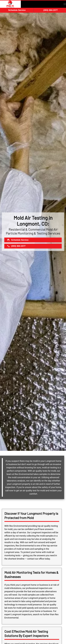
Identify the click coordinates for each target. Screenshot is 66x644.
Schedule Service (17, 10)
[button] (65, 4)
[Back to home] (10, 4)
